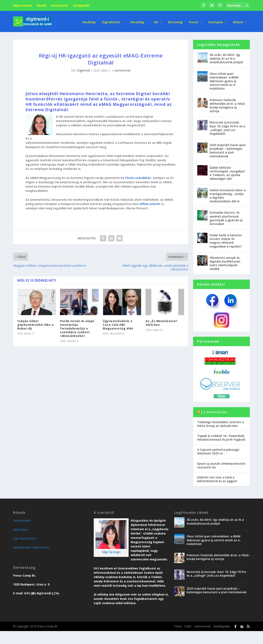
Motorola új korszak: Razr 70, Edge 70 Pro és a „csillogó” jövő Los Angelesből (227, 127)
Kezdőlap (89, 20)
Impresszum (22, 519)
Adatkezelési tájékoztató (31, 546)
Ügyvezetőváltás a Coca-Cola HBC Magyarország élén (118, 323)
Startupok (216, 20)
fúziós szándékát (138, 176)
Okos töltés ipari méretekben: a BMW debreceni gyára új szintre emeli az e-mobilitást (224, 80)
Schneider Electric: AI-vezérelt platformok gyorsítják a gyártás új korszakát (226, 217)
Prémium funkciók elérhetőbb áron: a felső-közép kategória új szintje (228, 104)
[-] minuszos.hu (214, 411)
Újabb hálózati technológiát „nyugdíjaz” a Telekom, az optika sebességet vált (228, 172)
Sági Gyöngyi (111, 550)
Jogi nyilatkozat (25, 537)
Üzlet (188, 625)
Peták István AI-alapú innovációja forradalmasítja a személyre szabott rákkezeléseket (77, 327)
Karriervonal (60, 5)
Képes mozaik (22, 5)
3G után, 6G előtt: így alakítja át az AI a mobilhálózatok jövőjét (226, 57)
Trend (178, 625)
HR (156, 20)
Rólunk (238, 20)
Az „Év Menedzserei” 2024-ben (162, 321)
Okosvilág (137, 20)
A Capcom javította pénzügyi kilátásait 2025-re (218, 450)
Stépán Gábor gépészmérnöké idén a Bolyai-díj (35, 323)
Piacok (193, 20)
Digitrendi (83, 69)
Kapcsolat (20, 528)
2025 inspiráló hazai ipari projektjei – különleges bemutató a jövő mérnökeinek (228, 149)
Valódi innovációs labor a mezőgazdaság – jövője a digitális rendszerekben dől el (228, 194)
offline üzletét (150, 202)
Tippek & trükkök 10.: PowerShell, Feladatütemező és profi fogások (221, 436)
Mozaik (42, 5)
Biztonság (175, 20)
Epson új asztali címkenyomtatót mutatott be (221, 464)
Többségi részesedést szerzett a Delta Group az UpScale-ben (221, 422)
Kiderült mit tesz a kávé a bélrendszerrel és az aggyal (217, 478)
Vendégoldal (81, 5)
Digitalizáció (111, 20)
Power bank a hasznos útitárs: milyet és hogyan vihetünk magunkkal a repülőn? (226, 239)
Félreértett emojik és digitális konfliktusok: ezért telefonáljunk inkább (225, 262)
